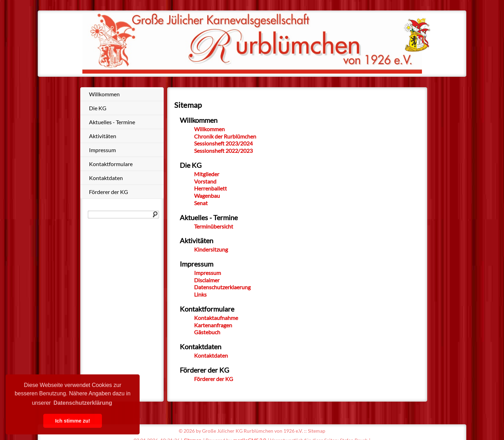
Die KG (98, 108)
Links (200, 294)
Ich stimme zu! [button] (73, 421)
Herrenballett (210, 188)
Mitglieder (207, 174)
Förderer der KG (109, 192)
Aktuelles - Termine (112, 122)
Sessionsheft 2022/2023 (223, 151)
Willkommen (104, 94)
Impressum (102, 150)
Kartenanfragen (213, 325)
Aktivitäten (103, 136)
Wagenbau (207, 196)
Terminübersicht (214, 226)
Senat (201, 203)
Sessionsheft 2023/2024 (223, 143)
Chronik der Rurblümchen (225, 136)
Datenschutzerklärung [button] (83, 403)
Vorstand (205, 181)
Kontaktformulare (111, 164)
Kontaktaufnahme (216, 318)
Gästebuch (207, 332)
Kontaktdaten (106, 178)
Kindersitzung (211, 249)
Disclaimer (207, 280)
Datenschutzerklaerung (222, 287)
